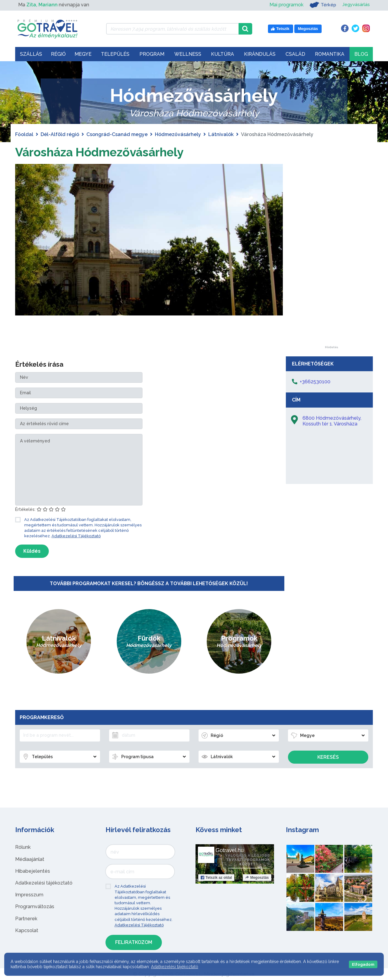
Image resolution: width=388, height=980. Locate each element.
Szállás (31, 54)
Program (152, 54)
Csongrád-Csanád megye (117, 134)
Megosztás (257, 878)
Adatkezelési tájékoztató (44, 883)
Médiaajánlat (30, 859)
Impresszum (29, 895)
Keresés (328, 757)
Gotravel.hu (230, 850)
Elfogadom (363, 964)
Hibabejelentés (33, 871)
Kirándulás (260, 54)
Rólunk (23, 847)
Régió (58, 54)
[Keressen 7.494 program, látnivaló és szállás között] (172, 29)
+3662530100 (315, 382)
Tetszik (216, 878)
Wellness (188, 54)
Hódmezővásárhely (178, 134)
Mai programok (284, 5)
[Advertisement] (331, 255)
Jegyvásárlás (355, 5)
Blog (361, 54)
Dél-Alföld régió (60, 134)
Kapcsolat (27, 930)
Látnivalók (221, 134)
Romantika (330, 54)
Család (295, 54)
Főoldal (24, 134)
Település (115, 54)
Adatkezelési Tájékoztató (76, 536)
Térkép (321, 5)
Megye (83, 54)
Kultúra (222, 54)
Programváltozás (35, 907)
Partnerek (26, 919)
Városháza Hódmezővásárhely (102, 152)
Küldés (32, 551)
